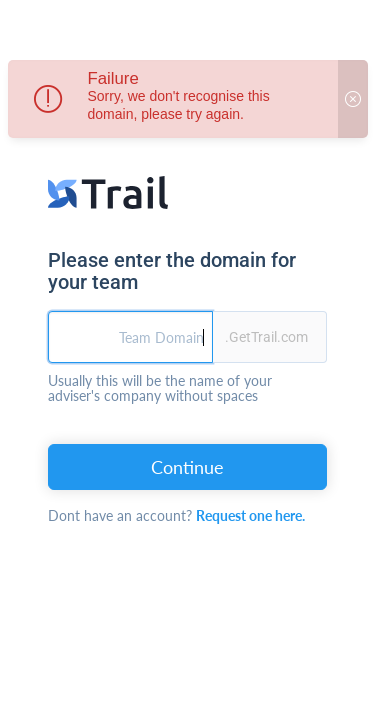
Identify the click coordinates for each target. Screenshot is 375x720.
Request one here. (250, 515)
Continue (187, 467)
